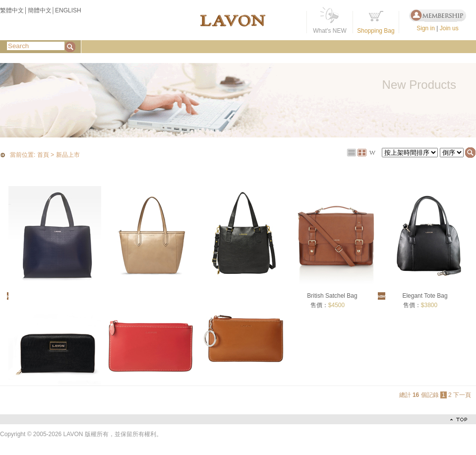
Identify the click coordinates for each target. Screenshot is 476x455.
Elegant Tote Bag (425, 296)
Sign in (426, 28)
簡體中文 (40, 10)
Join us (449, 28)
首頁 (43, 155)
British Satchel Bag (332, 296)
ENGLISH (68, 10)
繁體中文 (12, 10)
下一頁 (462, 395)
